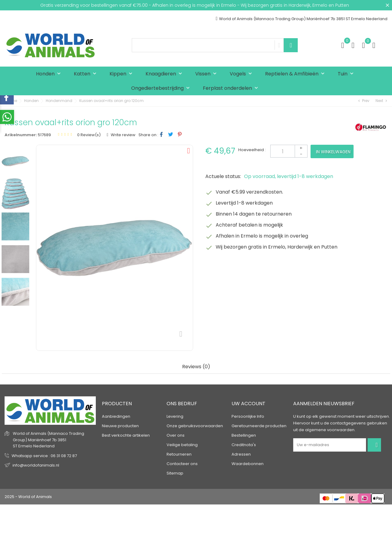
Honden (50, 74)
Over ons (176, 435)
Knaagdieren (165, 74)
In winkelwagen (333, 152)
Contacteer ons (182, 464)
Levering (175, 416)
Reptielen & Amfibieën (296, 74)
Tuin (347, 74)
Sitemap (175, 473)
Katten (86, 74)
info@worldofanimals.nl (36, 465)
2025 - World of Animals (28, 497)
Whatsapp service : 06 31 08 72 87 (44, 456)
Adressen (241, 454)
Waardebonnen (248, 464)
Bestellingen (244, 435)
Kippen (122, 74)
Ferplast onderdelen (232, 88)
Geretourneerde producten (259, 426)
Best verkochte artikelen (126, 435)
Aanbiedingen (116, 416)
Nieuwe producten (120, 426)
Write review (123, 135)
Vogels (242, 74)
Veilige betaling (182, 445)
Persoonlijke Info (248, 416)
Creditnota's (244, 445)
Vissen (207, 74)
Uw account (248, 404)
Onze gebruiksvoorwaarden (195, 426)
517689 (44, 135)
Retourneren (179, 454)
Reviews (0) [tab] (196, 367)
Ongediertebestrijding (162, 88)
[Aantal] (289, 151)
